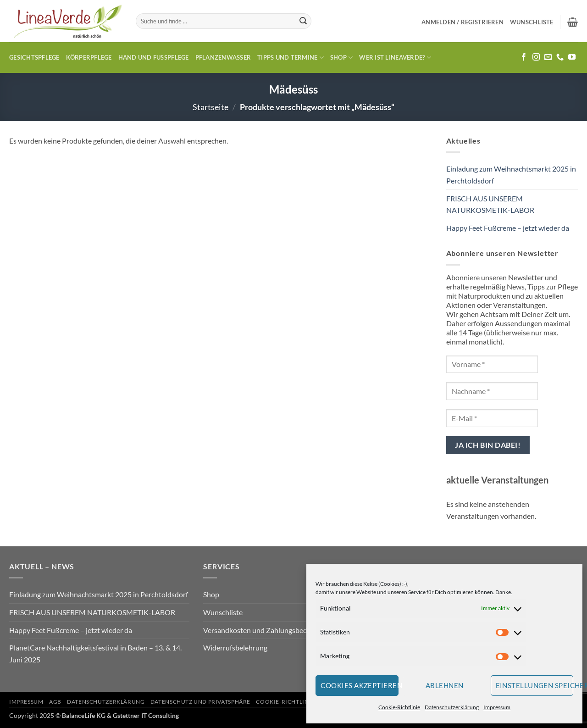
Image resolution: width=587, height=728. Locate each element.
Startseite (210, 107)
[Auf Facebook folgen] (524, 57)
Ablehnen (445, 685)
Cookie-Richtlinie (399, 707)
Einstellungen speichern (535, 685)
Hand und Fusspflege (154, 57)
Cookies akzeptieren (360, 685)
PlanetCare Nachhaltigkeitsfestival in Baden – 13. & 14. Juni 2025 (95, 653)
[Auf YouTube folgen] (572, 57)
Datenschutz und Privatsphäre (200, 702)
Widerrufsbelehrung (235, 647)
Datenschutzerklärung (452, 707)
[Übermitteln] (303, 21)
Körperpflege (89, 57)
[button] (462, 22)
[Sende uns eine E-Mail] (548, 57)
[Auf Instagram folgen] (536, 57)
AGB (55, 702)
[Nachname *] (492, 391)
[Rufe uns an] (560, 57)
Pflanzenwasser (223, 57)
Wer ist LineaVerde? (395, 58)
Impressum (497, 707)
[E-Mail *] (492, 418)
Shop (341, 58)
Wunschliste (223, 612)
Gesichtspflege (34, 57)
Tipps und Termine (291, 58)
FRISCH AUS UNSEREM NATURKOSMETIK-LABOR (490, 204)
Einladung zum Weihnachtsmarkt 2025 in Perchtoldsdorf (511, 175)
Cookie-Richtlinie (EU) (292, 702)
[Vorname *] (492, 364)
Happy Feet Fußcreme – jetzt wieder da (508, 228)
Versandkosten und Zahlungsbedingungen (270, 630)
